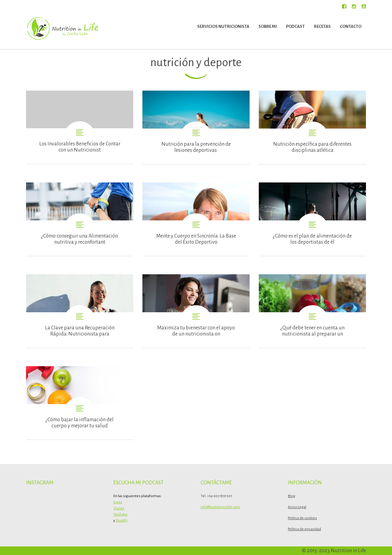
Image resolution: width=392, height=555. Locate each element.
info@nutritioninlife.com (220, 507)
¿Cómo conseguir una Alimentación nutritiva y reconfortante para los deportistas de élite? (80, 219)
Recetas (322, 26)
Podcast (295, 26)
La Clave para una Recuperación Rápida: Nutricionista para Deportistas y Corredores (80, 311)
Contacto (351, 26)
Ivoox (118, 502)
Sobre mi (268, 26)
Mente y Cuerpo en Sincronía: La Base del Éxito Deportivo (196, 219)
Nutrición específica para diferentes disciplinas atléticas (312, 127)
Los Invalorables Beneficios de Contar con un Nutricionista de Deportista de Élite (80, 127)
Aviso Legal (297, 507)
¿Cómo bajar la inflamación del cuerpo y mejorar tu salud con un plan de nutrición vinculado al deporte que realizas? (80, 403)
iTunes (119, 508)
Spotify (121, 521)
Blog (292, 496)
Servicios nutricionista (223, 26)
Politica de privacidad (304, 529)
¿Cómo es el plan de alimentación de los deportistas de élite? (312, 219)
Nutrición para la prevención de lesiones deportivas (196, 127)
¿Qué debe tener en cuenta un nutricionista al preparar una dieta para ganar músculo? (312, 311)
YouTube (120, 514)
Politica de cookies (302, 518)
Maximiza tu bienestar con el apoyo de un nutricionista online (196, 311)
